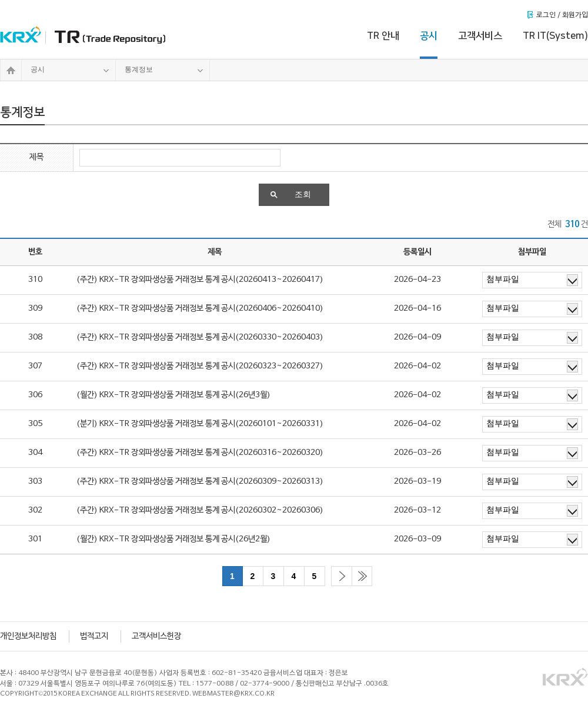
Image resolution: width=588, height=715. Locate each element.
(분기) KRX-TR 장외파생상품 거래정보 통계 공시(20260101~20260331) (200, 424)
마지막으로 (362, 576)
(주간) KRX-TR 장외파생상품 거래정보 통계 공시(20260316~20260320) (200, 453)
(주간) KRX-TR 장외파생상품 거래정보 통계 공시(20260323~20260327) (200, 366)
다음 (341, 576)
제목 (36, 157)
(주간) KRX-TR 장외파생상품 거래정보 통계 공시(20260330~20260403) (200, 337)
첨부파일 (532, 280)
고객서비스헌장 (156, 636)
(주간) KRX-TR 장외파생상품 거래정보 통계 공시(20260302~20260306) (200, 511)
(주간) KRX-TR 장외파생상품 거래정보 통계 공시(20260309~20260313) (200, 482)
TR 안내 (383, 36)
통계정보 (164, 70)
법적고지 (94, 636)
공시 (429, 36)
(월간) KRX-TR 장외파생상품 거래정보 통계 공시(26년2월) (173, 539)
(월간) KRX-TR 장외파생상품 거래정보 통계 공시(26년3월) (173, 395)
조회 (291, 195)
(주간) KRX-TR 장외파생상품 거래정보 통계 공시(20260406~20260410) (200, 309)
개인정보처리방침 (28, 636)
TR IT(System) (555, 36)
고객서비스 (480, 36)
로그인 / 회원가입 (562, 15)
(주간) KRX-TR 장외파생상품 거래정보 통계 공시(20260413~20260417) (200, 280)
